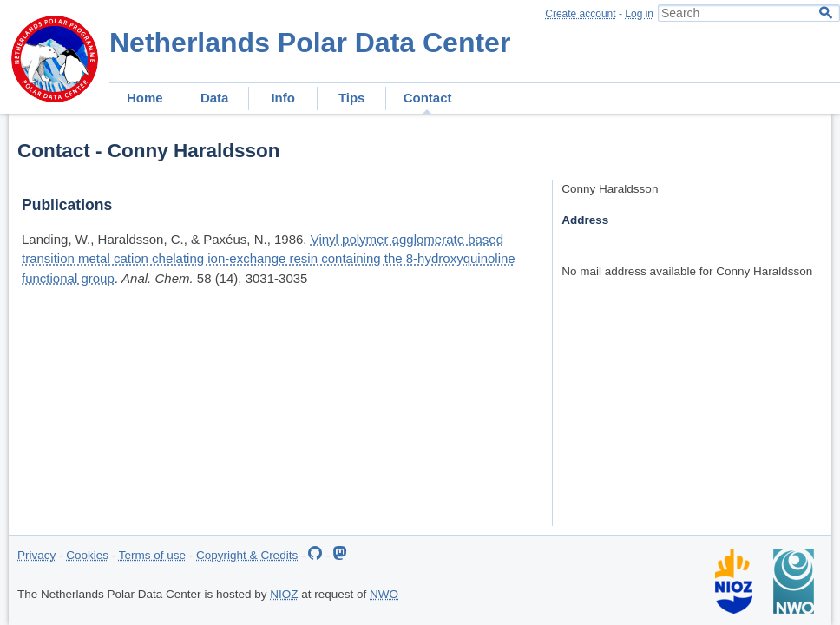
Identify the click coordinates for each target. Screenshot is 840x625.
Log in (639, 14)
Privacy (36, 555)
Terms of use (152, 555)
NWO (384, 594)
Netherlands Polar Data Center (310, 43)
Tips (352, 98)
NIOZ (284, 594)
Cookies (87, 555)
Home (145, 98)
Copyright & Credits (247, 555)
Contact (428, 98)
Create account (580, 14)
